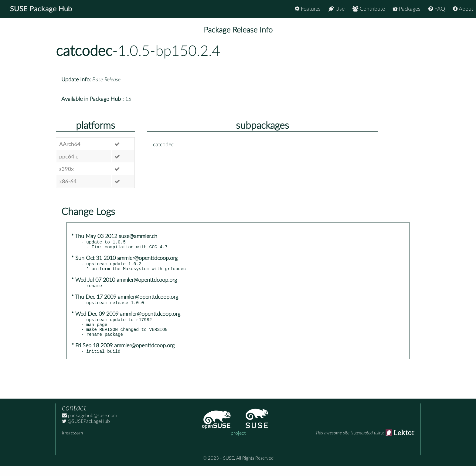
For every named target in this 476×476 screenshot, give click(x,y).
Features (308, 9)
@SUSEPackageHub (86, 431)
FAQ (437, 9)
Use (337, 9)
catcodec (84, 51)
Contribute (369, 9)
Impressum (72, 443)
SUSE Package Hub (41, 9)
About (463, 9)
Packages (407, 9)
